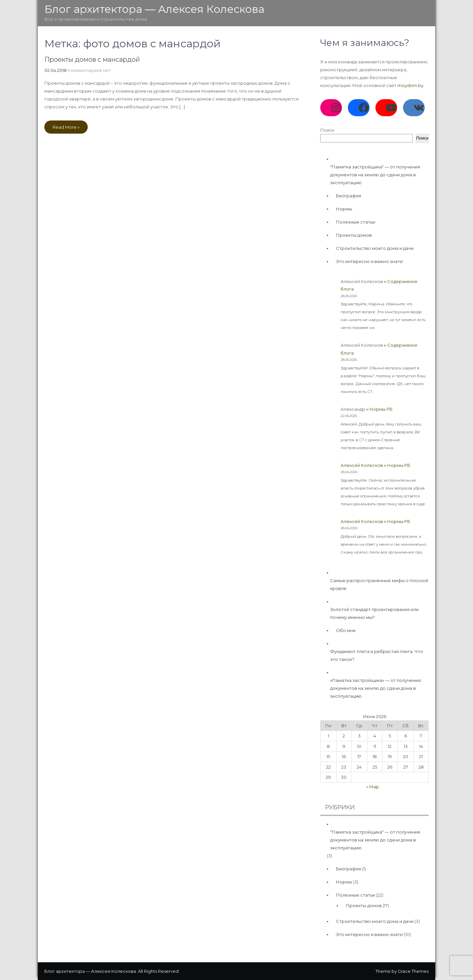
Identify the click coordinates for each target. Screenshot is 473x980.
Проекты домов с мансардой (92, 59)
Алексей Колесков (362, 465)
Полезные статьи (356, 222)
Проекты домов (354, 235)
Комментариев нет (89, 70)
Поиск (327, 130)
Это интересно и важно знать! (370, 261)
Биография (349, 196)
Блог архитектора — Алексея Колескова (154, 9)
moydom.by (410, 85)
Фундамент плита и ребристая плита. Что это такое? (377, 655)
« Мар (373, 787)
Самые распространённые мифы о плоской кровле (379, 584)
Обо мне (346, 630)
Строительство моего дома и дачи (375, 248)
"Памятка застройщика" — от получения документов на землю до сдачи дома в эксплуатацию (375, 175)
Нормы (344, 209)
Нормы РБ (381, 409)
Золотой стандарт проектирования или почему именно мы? (374, 613)
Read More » (66, 127)
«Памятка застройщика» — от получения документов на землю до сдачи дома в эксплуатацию (375, 688)
